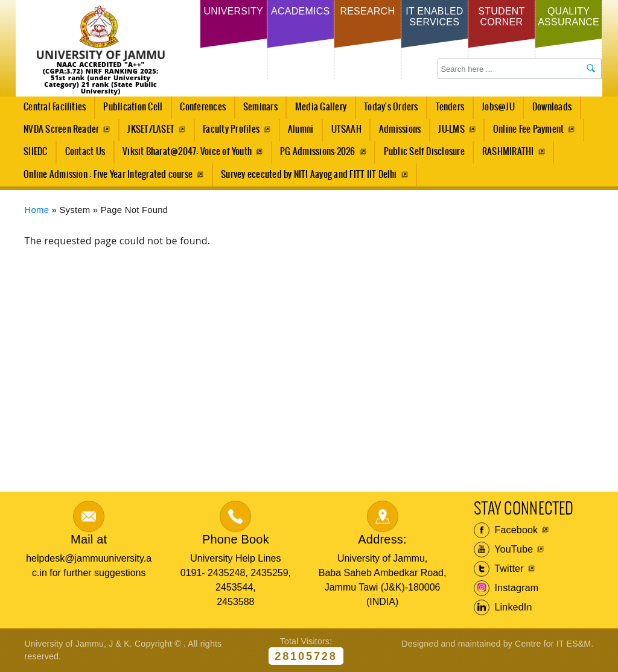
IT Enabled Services (434, 17)
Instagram (506, 588)
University (233, 11)
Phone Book (236, 539)
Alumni (301, 129)
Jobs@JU (495, 110)
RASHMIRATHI (508, 152)
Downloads (552, 107)
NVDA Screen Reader (61, 129)
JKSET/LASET (151, 129)
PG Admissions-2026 (317, 152)
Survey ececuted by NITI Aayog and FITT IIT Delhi (309, 175)
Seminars (260, 107)
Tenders (450, 107)
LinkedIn (503, 607)
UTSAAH (343, 133)
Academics (300, 11)
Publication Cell (133, 107)
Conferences (200, 110)
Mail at (89, 539)
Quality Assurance (569, 17)
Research (367, 11)
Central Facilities (52, 110)
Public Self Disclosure (424, 152)
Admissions (396, 133)
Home (37, 210)
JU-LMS (451, 129)
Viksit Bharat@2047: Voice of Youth (187, 152)
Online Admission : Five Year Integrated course (108, 175)
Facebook (506, 530)
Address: (382, 539)
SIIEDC (35, 152)
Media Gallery (317, 110)
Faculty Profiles (231, 129)
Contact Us (85, 152)
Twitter (499, 569)
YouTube (504, 550)
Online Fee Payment (528, 129)
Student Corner (501, 17)
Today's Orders (391, 107)
